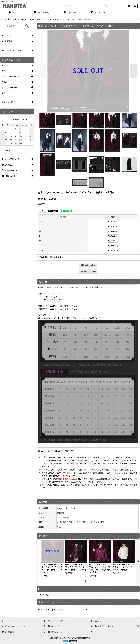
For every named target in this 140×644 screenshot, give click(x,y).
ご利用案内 (56, 451)
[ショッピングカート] (129, 6)
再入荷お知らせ (113, 221)
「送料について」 (55, 476)
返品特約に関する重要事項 (51, 257)
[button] (126, 13)
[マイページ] (135, 6)
